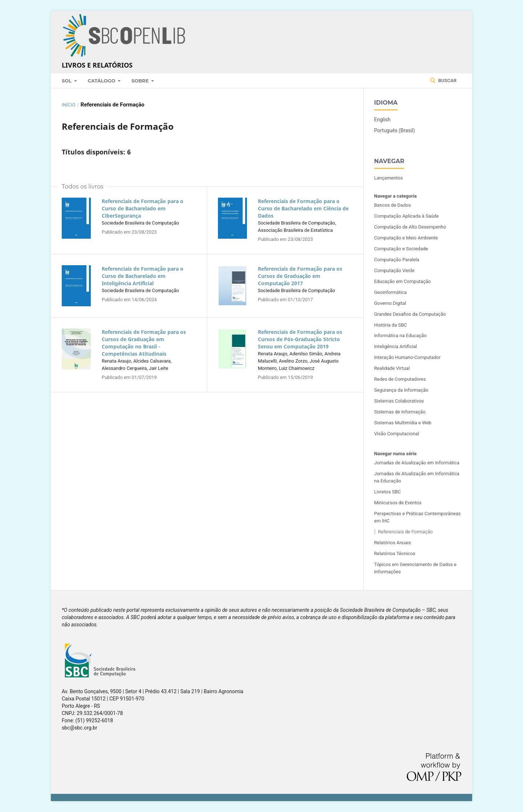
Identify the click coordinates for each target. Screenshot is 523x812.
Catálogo (102, 81)
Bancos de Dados (392, 205)
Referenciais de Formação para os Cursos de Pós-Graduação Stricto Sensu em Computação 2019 (300, 339)
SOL (67, 81)
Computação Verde (394, 270)
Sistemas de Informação (400, 412)
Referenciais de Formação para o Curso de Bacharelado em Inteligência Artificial (143, 276)
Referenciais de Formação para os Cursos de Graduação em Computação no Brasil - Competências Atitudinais (144, 343)
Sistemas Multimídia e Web (403, 423)
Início (68, 105)
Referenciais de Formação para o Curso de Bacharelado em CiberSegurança (143, 208)
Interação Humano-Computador (407, 357)
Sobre (141, 81)
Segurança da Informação (401, 390)
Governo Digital (390, 303)
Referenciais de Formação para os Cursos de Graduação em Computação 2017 (300, 276)
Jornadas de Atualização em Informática (417, 463)
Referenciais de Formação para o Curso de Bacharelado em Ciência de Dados (303, 208)
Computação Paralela (397, 260)
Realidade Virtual (392, 368)
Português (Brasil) (394, 130)
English (382, 120)
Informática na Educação (400, 336)
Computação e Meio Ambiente (406, 238)
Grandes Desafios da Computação (410, 314)
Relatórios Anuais (392, 543)
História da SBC (391, 325)
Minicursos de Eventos (398, 503)
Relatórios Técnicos (395, 554)
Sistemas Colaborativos (399, 401)
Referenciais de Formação (406, 532)
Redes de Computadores (400, 379)
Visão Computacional (397, 434)
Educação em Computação (402, 281)
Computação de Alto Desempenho (410, 227)
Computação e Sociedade (401, 249)
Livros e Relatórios (97, 65)
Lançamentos (388, 178)
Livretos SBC (387, 492)
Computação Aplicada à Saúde (406, 216)
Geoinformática (390, 292)
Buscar (443, 80)
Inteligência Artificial (396, 346)
